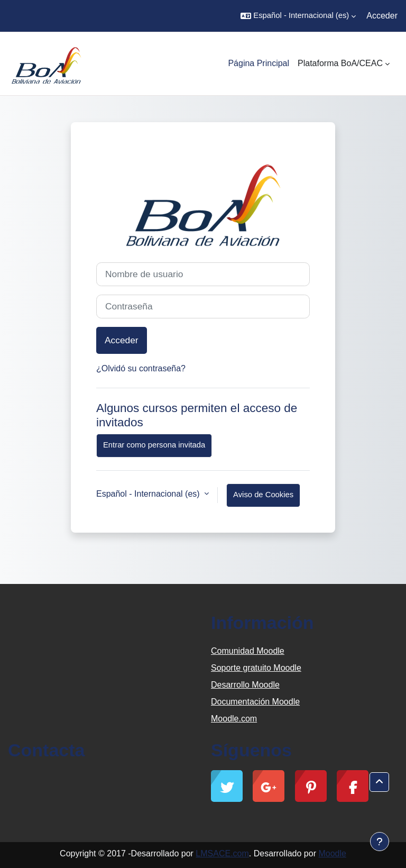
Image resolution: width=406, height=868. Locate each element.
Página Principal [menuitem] (259, 63)
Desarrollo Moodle (245, 685)
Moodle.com (234, 719)
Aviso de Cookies (263, 495)
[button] (298, 16)
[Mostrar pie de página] (380, 842)
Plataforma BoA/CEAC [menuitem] (340, 63)
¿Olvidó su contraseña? (141, 368)
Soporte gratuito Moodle (256, 668)
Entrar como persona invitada (154, 445)
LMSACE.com (222, 853)
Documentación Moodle (255, 702)
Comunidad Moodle (248, 651)
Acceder (382, 16)
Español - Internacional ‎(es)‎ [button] (149, 494)
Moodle (332, 853)
